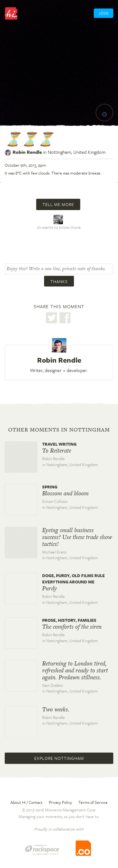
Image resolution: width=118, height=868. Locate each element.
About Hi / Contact (26, 802)
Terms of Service (93, 802)
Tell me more (58, 204)
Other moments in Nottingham (59, 430)
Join (104, 13)
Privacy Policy (60, 802)
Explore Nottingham (59, 758)
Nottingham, (77, 152)
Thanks (59, 281)
